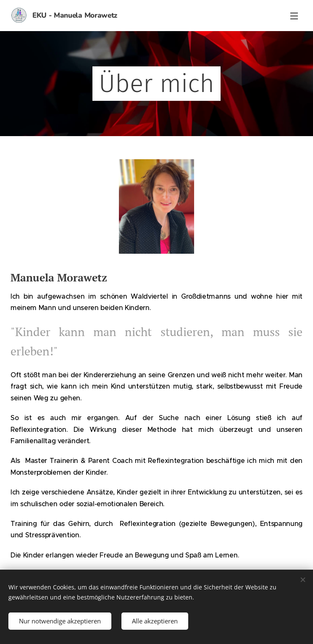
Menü (294, 16)
